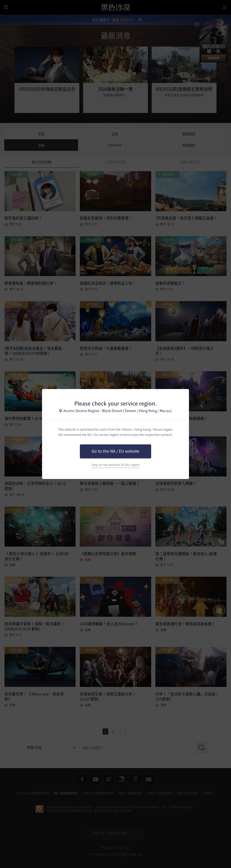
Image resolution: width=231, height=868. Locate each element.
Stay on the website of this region (116, 465)
